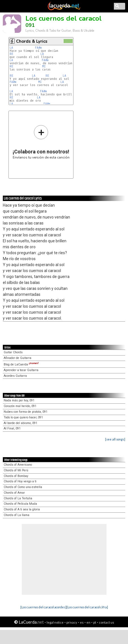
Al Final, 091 (12, 428)
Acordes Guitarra (15, 376)
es (82, 622)
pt (95, 622)
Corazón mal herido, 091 (20, 406)
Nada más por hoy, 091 (19, 400)
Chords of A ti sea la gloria (22, 509)
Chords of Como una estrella (23, 487)
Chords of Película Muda (20, 504)
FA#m (38, 48)
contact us (107, 622)
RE (11, 54)
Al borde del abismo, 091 (20, 423)
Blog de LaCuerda (21, 364)
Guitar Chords (13, 352)
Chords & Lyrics (32, 41)
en (88, 622)
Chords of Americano (18, 465)
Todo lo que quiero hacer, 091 (23, 417)
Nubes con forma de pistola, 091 (26, 412)
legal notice (55, 622)
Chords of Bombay (16, 476)
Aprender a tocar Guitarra (21, 370)
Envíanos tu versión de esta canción (41, 142)
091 (30, 25)
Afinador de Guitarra (18, 358)
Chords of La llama (17, 515)
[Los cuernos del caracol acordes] (43, 607)
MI (44, 66)
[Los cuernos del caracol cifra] (87, 607)
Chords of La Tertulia (18, 498)
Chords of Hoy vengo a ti (20, 481)
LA (11, 48)
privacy (72, 622)
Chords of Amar (14, 493)
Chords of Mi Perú (16, 470)
